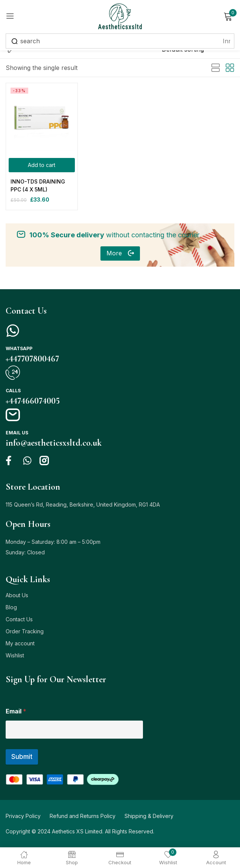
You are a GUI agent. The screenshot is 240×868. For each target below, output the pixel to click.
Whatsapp (19, 348)
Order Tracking (25, 631)
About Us (17, 595)
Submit (22, 757)
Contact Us (19, 619)
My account (20, 643)
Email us (17, 433)
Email (16, 711)
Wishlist (15, 655)
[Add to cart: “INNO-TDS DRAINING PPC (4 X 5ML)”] (42, 165)
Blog (11, 607)
